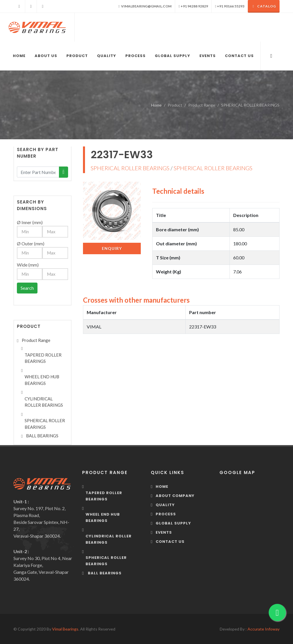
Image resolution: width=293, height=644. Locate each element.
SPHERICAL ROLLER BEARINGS (130, 168)
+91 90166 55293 (230, 6)
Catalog (264, 6)
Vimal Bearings (65, 629)
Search (27, 288)
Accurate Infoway (264, 629)
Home (156, 105)
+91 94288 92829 (193, 6)
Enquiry (112, 248)
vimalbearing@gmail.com (145, 6)
